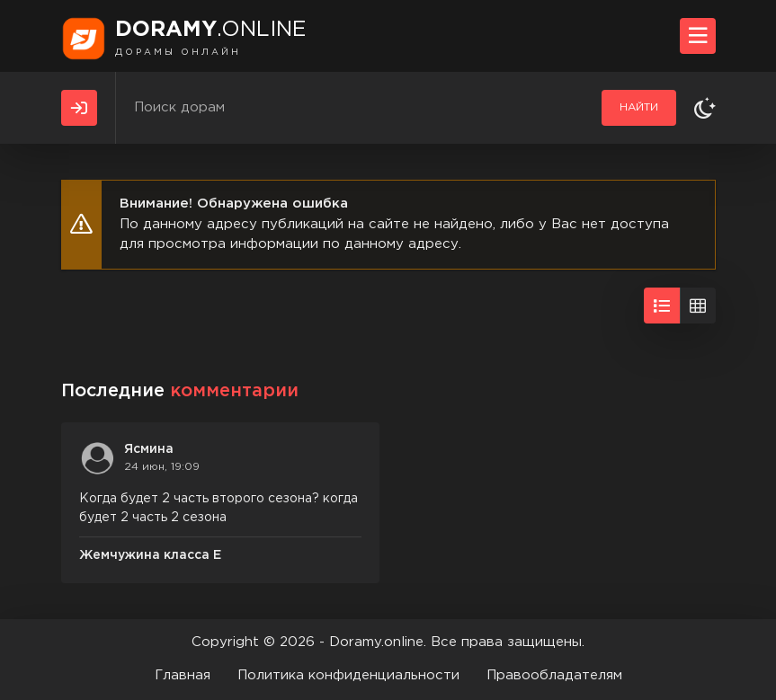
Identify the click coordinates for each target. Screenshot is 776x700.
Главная (183, 675)
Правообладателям (554, 675)
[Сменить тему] (705, 108)
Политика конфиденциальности (348, 675)
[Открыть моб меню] (698, 36)
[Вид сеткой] (698, 306)
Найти (639, 107)
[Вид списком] (662, 306)
